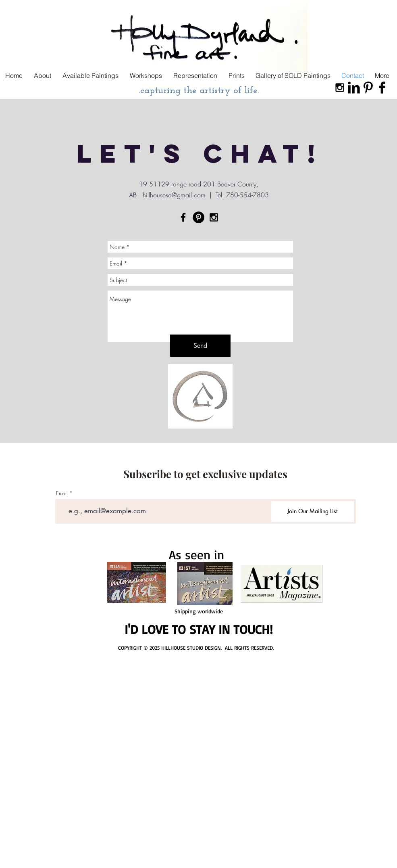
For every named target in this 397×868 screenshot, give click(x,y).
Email (62, 493)
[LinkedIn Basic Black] (354, 88)
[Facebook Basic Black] (382, 88)
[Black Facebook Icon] (183, 217)
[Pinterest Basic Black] (368, 88)
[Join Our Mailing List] (313, 511)
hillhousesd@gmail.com (174, 195)
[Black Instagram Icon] (340, 88)
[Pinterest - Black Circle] (198, 217)
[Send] (200, 346)
